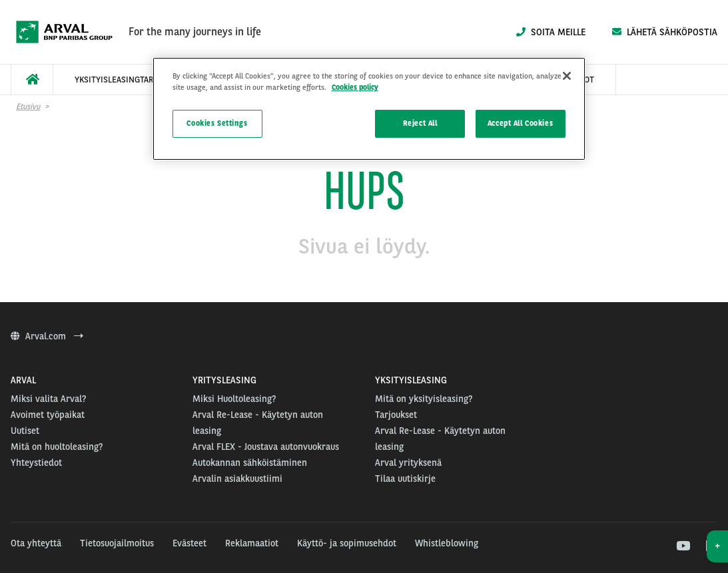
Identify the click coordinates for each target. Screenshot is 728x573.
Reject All (420, 123)
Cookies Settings (217, 123)
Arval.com (47, 336)
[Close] (567, 76)
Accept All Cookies (520, 123)
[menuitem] (32, 80)
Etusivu (28, 106)
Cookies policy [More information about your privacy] (355, 87)
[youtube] (682, 546)
